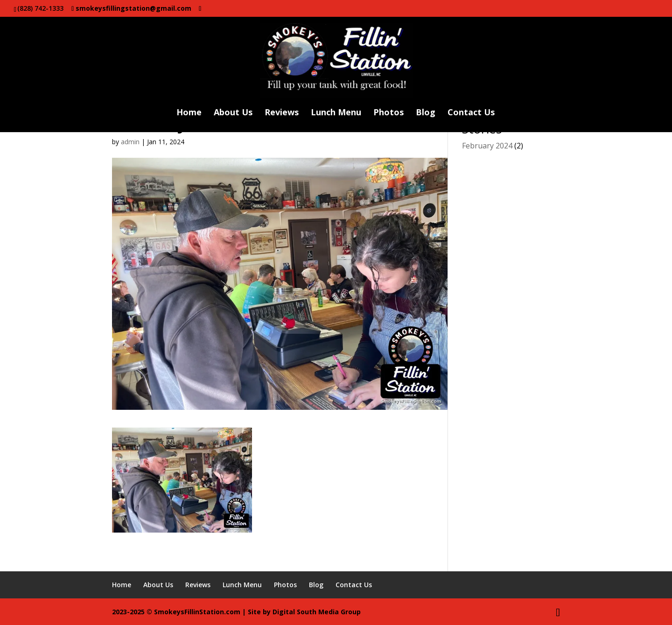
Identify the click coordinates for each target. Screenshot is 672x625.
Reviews (282, 113)
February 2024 (487, 146)
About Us (233, 113)
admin (130, 142)
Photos (388, 113)
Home (189, 113)
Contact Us (471, 113)
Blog (426, 113)
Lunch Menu (336, 113)
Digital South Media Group (317, 612)
